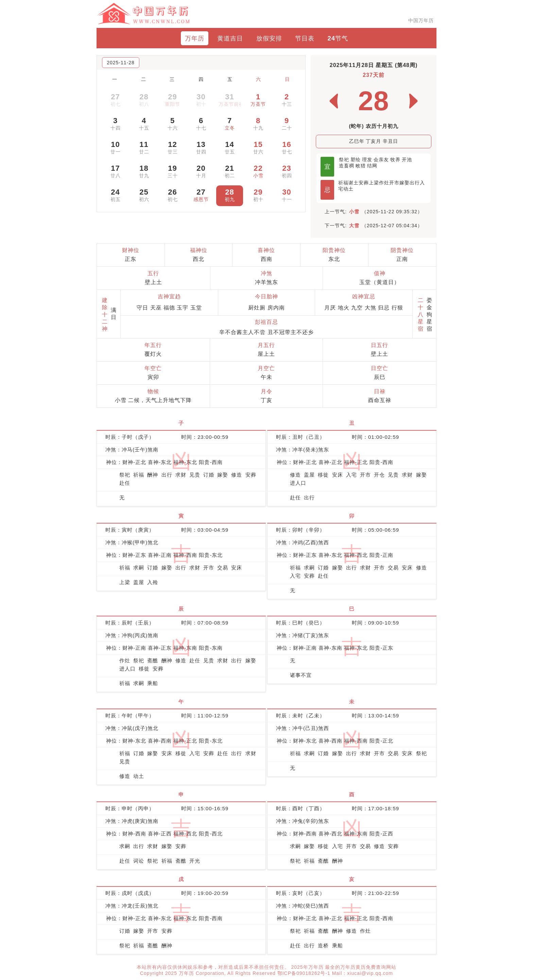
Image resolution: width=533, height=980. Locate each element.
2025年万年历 (308, 967)
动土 (348, 189)
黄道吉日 (230, 38)
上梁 (374, 183)
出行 (415, 183)
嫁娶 (405, 183)
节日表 (305, 38)
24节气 (338, 38)
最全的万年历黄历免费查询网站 (361, 967)
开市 (394, 183)
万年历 (195, 38)
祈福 (343, 183)
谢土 (354, 183)
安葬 (364, 183)
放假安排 (269, 38)
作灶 (384, 183)
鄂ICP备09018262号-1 (305, 973)
